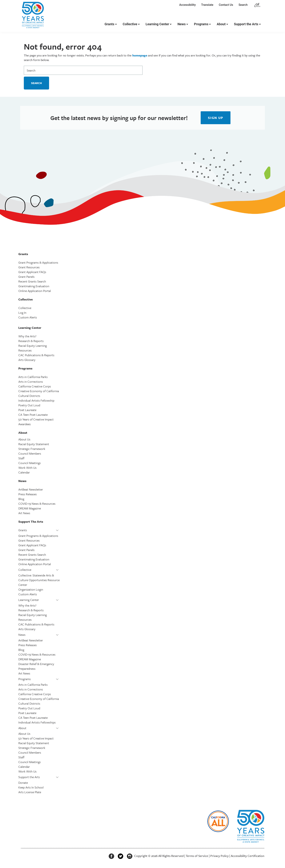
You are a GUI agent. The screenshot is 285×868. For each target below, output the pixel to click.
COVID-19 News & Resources (37, 504)
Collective (130, 24)
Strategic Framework (32, 449)
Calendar (24, 472)
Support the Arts (246, 24)
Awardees (25, 424)
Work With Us (27, 468)
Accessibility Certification (248, 856)
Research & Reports (31, 341)
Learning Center (157, 24)
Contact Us (226, 5)
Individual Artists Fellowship (36, 400)
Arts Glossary (27, 360)
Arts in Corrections (31, 382)
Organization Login (31, 589)
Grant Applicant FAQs (32, 272)
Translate (207, 5)
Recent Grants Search (32, 281)
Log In (22, 313)
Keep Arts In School (31, 787)
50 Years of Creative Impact (36, 419)
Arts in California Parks (33, 377)
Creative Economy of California (39, 391)
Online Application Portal (35, 291)
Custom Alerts (28, 317)
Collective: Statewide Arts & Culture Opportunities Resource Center (39, 580)
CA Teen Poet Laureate (33, 415)
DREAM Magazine (30, 508)
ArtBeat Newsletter (31, 489)
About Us (24, 439)
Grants (109, 24)
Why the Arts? (27, 336)
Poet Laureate (27, 410)
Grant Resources (29, 267)
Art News (24, 513)
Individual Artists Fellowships (37, 722)
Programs (201, 24)
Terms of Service (197, 856)
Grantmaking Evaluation (34, 286)
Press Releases (28, 494)
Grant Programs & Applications (38, 262)
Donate (23, 783)
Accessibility (187, 5)
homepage (140, 55)
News (181, 24)
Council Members (30, 453)
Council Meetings (30, 463)
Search (244, 5)
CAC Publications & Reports (36, 355)
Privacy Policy (219, 856)
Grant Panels (26, 277)
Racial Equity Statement (34, 444)
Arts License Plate (30, 792)
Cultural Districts (29, 396)
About (221, 24)
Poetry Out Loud (29, 405)
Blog (21, 499)
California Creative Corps (35, 386)
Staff (21, 458)
